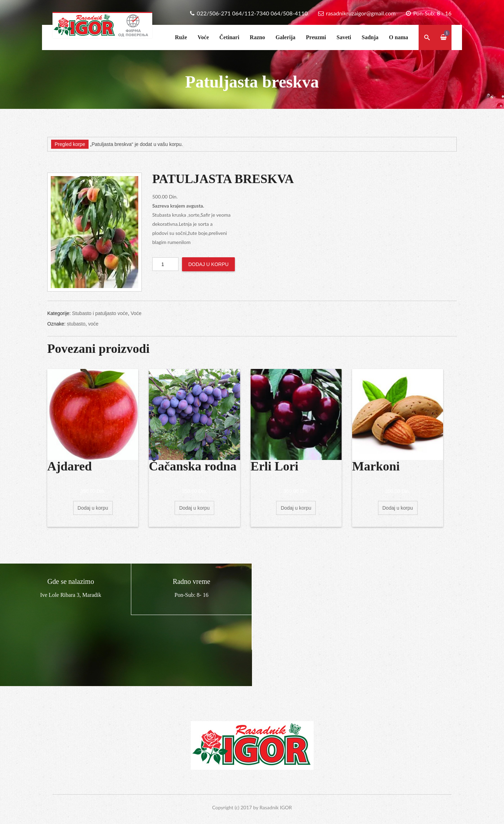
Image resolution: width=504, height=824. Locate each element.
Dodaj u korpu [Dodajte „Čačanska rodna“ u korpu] (194, 508)
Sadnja (370, 37)
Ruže (181, 37)
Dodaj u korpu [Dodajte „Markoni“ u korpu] (398, 508)
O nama (398, 37)
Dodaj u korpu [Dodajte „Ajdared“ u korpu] (93, 508)
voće (93, 324)
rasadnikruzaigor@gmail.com (361, 13)
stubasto (76, 324)
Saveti (344, 37)
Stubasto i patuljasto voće (100, 313)
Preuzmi (316, 37)
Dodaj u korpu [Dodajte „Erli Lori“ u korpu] (296, 508)
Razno (258, 37)
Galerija (285, 37)
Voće (203, 37)
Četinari (229, 37)
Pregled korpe (70, 144)
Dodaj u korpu (208, 264)
